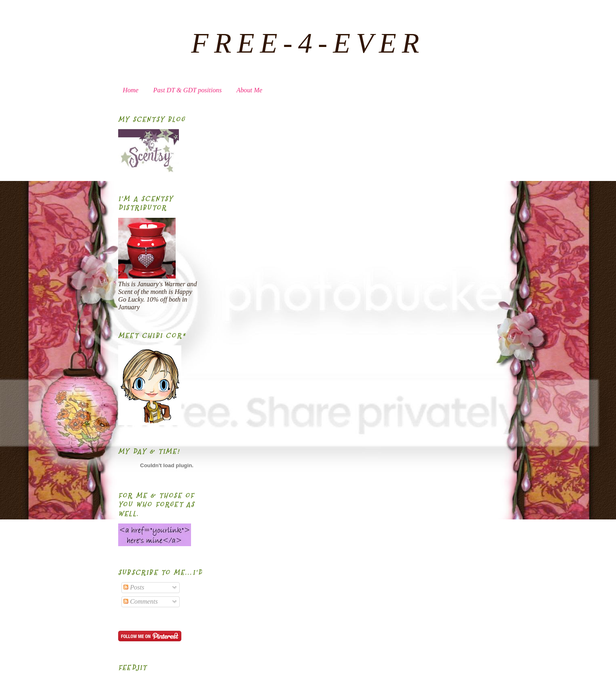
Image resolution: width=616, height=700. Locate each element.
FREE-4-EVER (308, 43)
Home (131, 90)
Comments (141, 602)
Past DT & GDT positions (188, 90)
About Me (249, 90)
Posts (134, 587)
